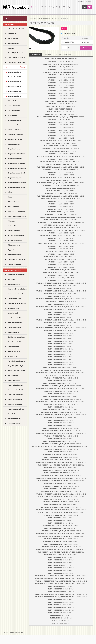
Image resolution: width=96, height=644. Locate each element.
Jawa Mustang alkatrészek (16, 318)
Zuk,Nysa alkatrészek (14, 264)
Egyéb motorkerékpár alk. (16, 294)
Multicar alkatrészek (14, 144)
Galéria (65, 7)
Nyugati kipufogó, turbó (15, 178)
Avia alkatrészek (13, 38)
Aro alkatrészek (13, 34)
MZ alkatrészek (12, 356)
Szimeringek (12, 221)
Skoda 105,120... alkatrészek (17, 211)
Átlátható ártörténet (68, 33)
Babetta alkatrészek (14, 284)
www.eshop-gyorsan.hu (17, 632)
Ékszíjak (23, 67)
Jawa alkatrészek (13, 313)
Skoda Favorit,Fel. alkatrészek (17, 216)
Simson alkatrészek (14, 380)
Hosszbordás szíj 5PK (14, 82)
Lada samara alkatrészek (15, 135)
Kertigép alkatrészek (14, 332)
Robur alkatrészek (13, 207)
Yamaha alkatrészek (14, 423)
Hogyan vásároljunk (56, 7)
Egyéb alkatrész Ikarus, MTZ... (17, 58)
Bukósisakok (12, 279)
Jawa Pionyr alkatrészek (15, 323)
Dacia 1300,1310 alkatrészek (17, 53)
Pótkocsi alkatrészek (14, 202)
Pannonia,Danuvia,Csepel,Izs (16, 361)
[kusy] (65, 47)
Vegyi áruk (11, 250)
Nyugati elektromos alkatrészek (14, 150)
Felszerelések (12, 101)
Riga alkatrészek (13, 375)
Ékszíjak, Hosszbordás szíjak (16, 62)
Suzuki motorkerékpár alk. (16, 409)
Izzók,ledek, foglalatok (15, 120)
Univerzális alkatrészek (15, 240)
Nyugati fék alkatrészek (15, 159)
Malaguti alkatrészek (14, 351)
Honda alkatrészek (13, 308)
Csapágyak (11, 48)
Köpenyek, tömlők (13, 347)
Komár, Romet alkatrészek (16, 342)
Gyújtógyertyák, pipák (14, 299)
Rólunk (36, 7)
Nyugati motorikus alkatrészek (17, 183)
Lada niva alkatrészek (14, 130)
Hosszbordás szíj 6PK (14, 87)
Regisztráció (89, 2)
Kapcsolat (71, 7)
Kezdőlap (32, 18)
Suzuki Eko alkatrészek (15, 404)
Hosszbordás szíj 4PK (14, 77)
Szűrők (10, 192)
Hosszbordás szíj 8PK (14, 96)
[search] (85, 7)
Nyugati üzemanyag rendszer (17, 187)
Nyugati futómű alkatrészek (16, 163)
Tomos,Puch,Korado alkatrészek (14, 414)
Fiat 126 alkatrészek (14, 111)
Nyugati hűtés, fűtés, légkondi (17, 168)
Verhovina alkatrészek (15, 419)
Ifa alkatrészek (12, 115)
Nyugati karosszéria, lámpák (16, 173)
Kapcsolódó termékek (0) (63, 54)
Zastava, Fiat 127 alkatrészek (17, 259)
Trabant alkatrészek (14, 231)
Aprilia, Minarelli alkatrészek (16, 275)
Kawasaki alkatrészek (14, 327)
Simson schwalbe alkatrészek (17, 390)
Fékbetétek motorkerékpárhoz (17, 303)
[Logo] (16, 7)
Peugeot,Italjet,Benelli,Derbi (16, 366)
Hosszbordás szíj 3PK (14, 72)
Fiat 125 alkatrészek (14, 106)
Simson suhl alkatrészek (15, 395)
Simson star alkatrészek (15, 399)
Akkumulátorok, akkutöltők (16, 29)
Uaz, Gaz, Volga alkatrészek (16, 235)
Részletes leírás (36, 54)
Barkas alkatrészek (14, 43)
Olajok (10, 197)
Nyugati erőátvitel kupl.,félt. (16, 154)
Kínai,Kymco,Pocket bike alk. (16, 337)
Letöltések (48, 54)
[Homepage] (31, 7)
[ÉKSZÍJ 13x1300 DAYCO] (44, 28)
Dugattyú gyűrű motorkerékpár (17, 289)
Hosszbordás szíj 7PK (14, 91)
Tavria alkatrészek (13, 226)
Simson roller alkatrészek (16, 385)
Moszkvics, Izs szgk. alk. (15, 139)
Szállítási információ (45, 7)
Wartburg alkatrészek (14, 255)
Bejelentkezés (81, 2)
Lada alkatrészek (13, 125)
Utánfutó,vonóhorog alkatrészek (14, 246)
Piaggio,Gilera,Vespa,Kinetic (16, 371)
